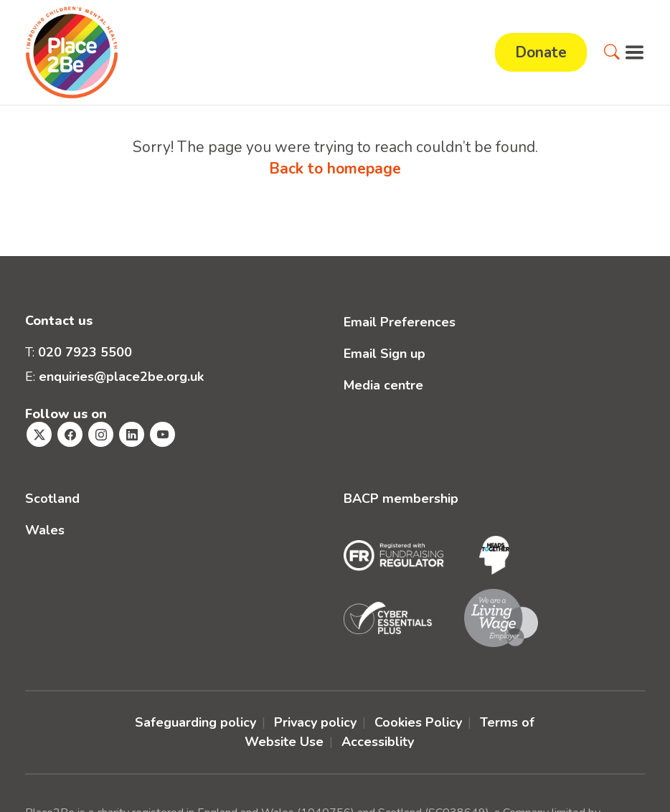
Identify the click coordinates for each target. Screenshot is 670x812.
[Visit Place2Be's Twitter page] (39, 434)
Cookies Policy (418, 722)
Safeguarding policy (195, 722)
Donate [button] (541, 52)
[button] (612, 52)
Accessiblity (378, 742)
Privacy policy (315, 722)
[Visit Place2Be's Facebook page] (70, 434)
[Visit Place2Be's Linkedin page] (132, 434)
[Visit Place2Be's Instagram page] (101, 434)
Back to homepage (335, 169)
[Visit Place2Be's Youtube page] (162, 434)
